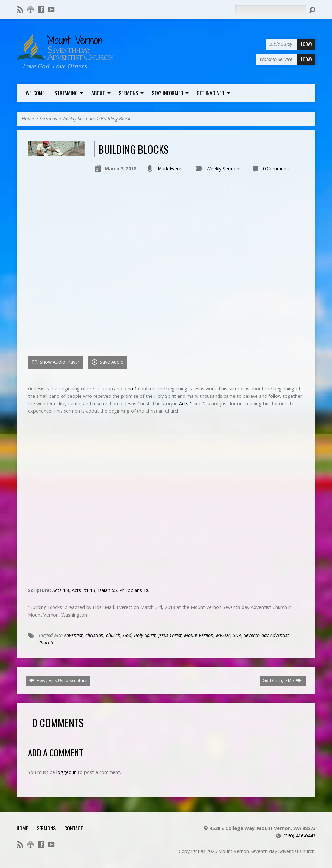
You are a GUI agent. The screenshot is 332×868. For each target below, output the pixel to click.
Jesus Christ (170, 635)
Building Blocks (117, 119)
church (113, 635)
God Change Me (282, 680)
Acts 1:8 (61, 590)
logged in (66, 772)
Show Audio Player (56, 362)
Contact (74, 828)
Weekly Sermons (79, 119)
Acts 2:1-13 (83, 590)
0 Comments (277, 169)
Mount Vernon (199, 635)
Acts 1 (186, 403)
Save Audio (108, 362)
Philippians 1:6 (134, 590)
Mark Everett (171, 169)
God (127, 635)
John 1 (130, 389)
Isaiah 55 (107, 590)
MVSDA (223, 635)
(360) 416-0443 (299, 836)
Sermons (48, 119)
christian (94, 635)
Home (28, 119)
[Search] (270, 10)
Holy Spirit (145, 635)
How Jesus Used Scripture (58, 680)
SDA (237, 635)
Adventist (73, 635)
